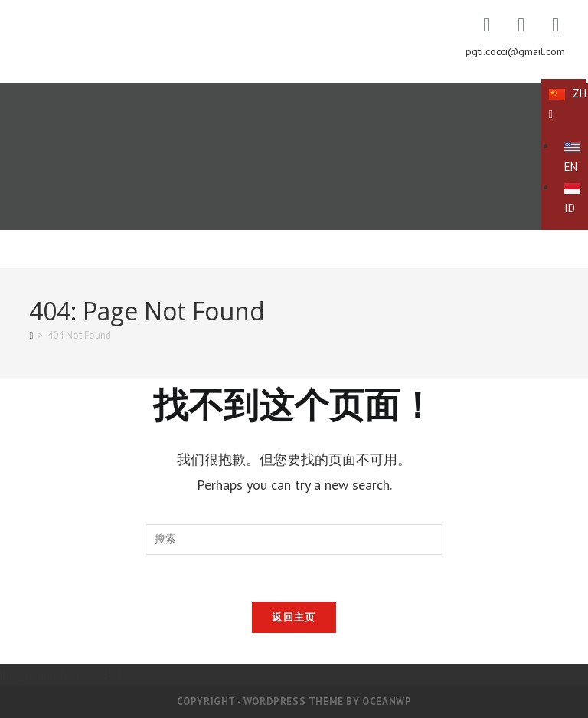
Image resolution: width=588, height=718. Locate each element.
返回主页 (294, 617)
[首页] (31, 335)
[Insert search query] (294, 539)
